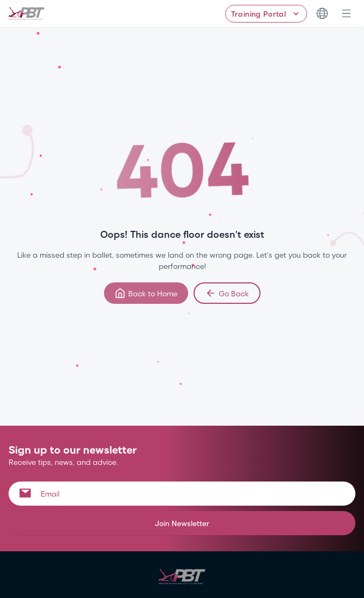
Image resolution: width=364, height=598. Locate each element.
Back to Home (146, 293)
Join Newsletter (182, 523)
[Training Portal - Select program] (266, 14)
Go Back (227, 293)
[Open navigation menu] (346, 13)
